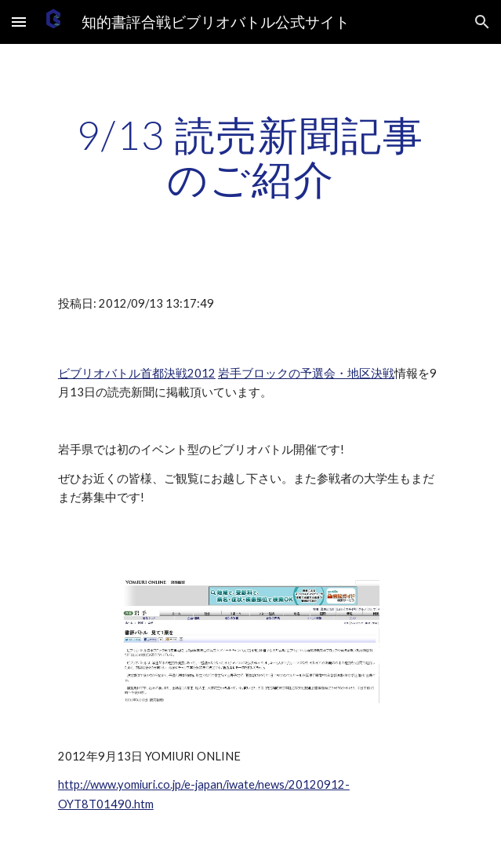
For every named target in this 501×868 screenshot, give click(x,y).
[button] (19, 22)
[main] (250, 157)
